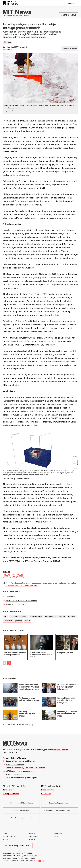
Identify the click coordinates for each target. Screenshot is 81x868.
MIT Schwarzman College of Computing (22, 778)
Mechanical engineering (55, 616)
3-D (5, 616)
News (56, 836)
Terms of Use (9, 790)
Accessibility (14, 861)
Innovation (58, 833)
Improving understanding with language (27, 714)
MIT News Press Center (51, 786)
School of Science (13, 774)
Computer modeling (18, 616)
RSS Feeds (46, 794)
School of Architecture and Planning (21, 761)
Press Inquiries (48, 790)
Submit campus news (21, 810)
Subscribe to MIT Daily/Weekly (21, 803)
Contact (34, 858)
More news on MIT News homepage (18, 725)
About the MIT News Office (15, 786)
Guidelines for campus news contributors (60, 810)
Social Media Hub (26, 861)
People (20, 858)
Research (72, 616)
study (53, 211)
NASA (28, 621)
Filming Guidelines (11, 794)
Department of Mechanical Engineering (21, 600)
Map (9, 858)
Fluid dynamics (36, 616)
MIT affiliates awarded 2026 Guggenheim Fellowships (67, 687)
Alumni (6, 839)
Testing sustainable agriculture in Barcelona (29, 699)
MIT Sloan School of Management (20, 771)
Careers (27, 858)
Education (7, 833)
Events (14, 858)
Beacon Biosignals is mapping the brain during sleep (66, 700)
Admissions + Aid (9, 836)
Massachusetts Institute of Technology (18, 853)
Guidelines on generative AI (21, 818)
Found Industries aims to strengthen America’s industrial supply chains (29, 687)
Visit (5, 858)
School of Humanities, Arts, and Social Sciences (25, 768)
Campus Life (33, 836)
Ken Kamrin (10, 597)
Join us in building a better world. (18, 846)
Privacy (6, 861)
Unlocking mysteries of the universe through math (67, 714)
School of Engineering (15, 604)
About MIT (33, 839)
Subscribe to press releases (60, 803)
